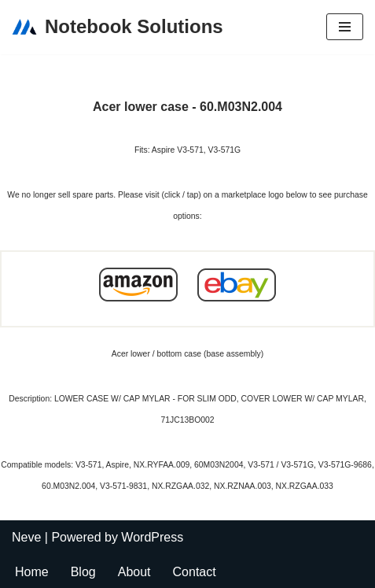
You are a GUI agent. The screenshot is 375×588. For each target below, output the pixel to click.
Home (32, 572)
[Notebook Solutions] (118, 27)
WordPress (152, 537)
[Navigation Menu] (345, 27)
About (134, 572)
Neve (26, 537)
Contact (195, 572)
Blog (83, 572)
